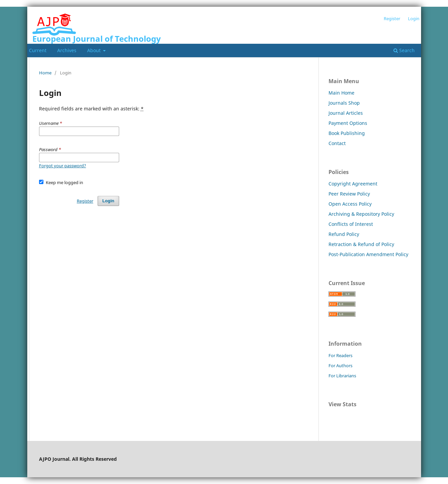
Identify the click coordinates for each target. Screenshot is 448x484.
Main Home (341, 93)
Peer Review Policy (349, 194)
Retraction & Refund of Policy (361, 244)
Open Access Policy (350, 204)
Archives (67, 50)
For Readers (340, 355)
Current (38, 50)
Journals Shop (344, 103)
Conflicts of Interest (351, 224)
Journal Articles (346, 113)
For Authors (340, 366)
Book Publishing (347, 133)
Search (404, 50)
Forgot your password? (63, 166)
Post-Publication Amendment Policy (368, 254)
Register (392, 19)
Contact (337, 143)
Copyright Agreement (353, 184)
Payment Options (348, 123)
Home (45, 73)
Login (414, 19)
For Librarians (342, 376)
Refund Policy (344, 234)
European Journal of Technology (97, 39)
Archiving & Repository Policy (361, 214)
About (95, 50)
